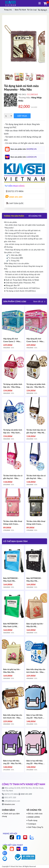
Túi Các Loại (32, 10)
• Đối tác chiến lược (35, 813)
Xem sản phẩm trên (23, 149)
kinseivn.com (10, 804)
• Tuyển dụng (32, 820)
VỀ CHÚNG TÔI (35, 216)
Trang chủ (8, 10)
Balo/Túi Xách (20, 10)
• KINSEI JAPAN (33, 817)
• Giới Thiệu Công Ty (35, 827)
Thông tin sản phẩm (14, 216)
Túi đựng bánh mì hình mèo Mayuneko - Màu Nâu (21, 88)
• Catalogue (31, 824)
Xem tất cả (39, 302)
